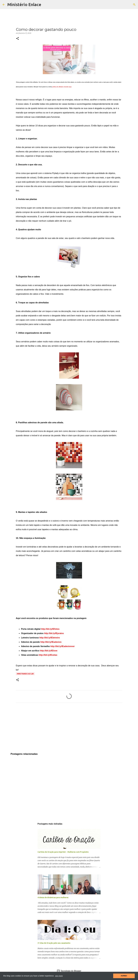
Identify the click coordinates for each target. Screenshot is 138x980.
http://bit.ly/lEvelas (48, 655)
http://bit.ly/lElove (49, 651)
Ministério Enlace (24, 4)
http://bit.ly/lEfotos (50, 629)
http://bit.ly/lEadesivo (51, 642)
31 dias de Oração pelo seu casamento (54, 943)
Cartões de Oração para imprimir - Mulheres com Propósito (63, 852)
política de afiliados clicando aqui (62, 87)
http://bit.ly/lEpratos (54, 633)
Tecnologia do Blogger (69, 971)
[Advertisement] (69, 729)
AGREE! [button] (124, 976)
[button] (17, 39)
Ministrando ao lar (25, 674)
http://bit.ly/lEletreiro (50, 638)
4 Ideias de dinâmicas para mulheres (53, 897)
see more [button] (59, 976)
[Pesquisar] (134, 5)
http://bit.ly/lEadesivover (63, 646)
